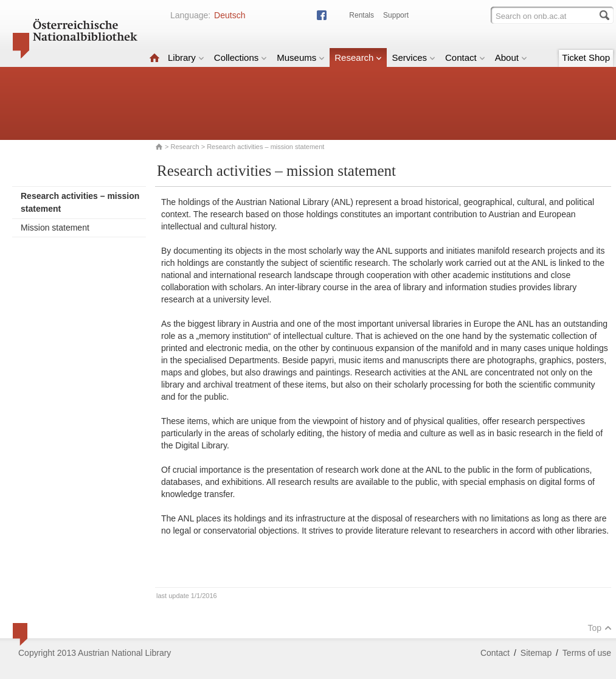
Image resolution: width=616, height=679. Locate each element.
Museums (301, 57)
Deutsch (230, 15)
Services (414, 57)
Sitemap (536, 653)
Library (186, 57)
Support (396, 15)
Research (358, 57)
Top (600, 628)
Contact (465, 57)
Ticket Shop (586, 57)
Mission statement (55, 228)
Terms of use (587, 653)
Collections (241, 57)
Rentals (362, 15)
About (511, 57)
